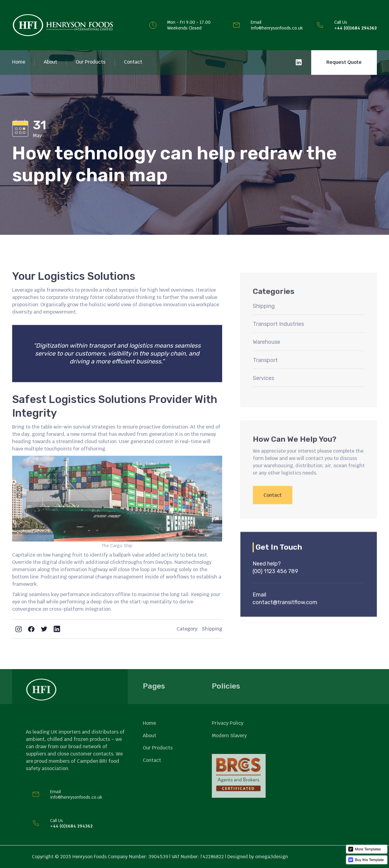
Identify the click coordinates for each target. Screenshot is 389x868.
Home (19, 62)
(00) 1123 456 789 (275, 587)
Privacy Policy (228, 723)
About (50, 62)
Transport (265, 376)
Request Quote (344, 62)
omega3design (263, 857)
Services (263, 394)
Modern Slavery (229, 736)
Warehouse (267, 358)
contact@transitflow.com (285, 618)
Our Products (91, 62)
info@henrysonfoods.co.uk (277, 28)
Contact (133, 62)
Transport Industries (278, 339)
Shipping (212, 629)
